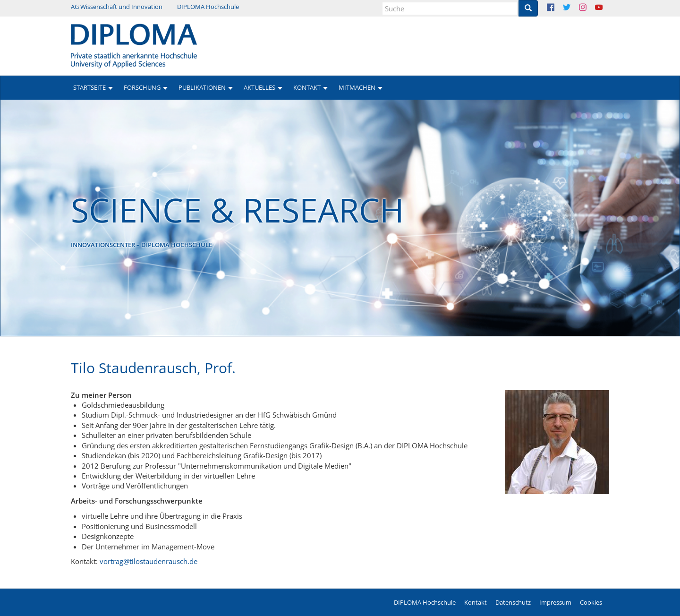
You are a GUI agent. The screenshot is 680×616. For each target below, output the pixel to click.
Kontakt (476, 602)
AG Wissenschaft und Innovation (117, 7)
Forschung (142, 87)
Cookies (591, 602)
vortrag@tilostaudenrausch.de (149, 561)
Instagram (590, 8)
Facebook (558, 8)
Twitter (574, 8)
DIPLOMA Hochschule (208, 7)
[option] (340, 218)
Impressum (555, 602)
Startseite (89, 87)
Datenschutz (513, 602)
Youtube (606, 8)
